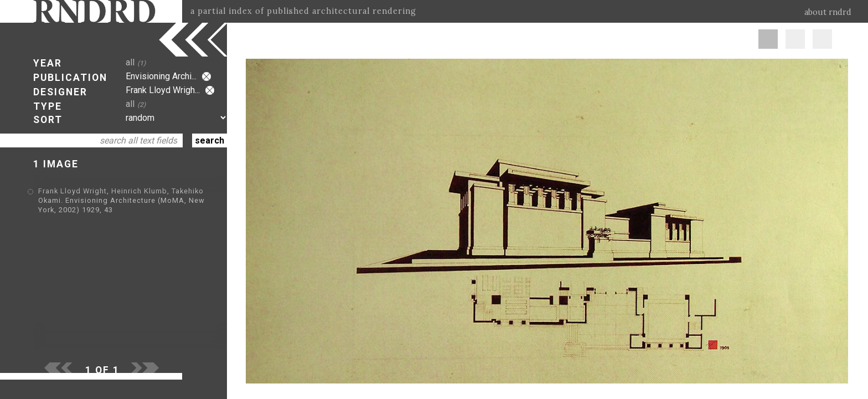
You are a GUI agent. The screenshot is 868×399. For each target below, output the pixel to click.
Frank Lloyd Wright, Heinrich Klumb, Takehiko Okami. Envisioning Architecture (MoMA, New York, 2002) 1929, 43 (122, 200)
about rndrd (828, 12)
